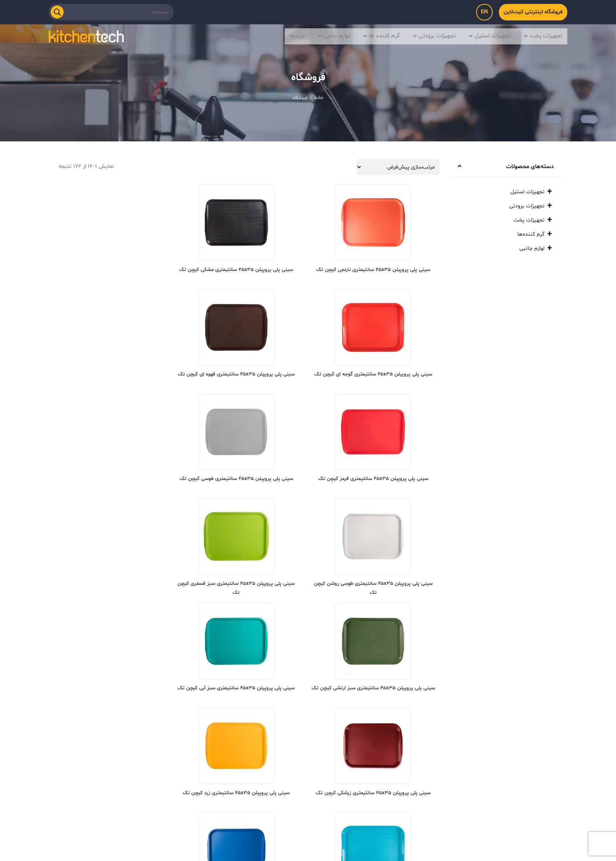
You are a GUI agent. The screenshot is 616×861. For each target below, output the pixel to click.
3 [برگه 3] (137, 691)
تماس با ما (290, 773)
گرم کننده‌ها (531, 234)
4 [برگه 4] (124, 691)
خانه (319, 98)
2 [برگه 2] (150, 691)
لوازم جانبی (325, 35)
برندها (287, 35)
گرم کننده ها (373, 35)
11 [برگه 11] (70, 691)
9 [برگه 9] (96, 691)
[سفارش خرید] (398, 167)
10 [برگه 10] (83, 691)
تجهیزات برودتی (428, 35)
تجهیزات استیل (486, 35)
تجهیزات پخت (542, 35)
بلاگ (253, 773)
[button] (540, 35)
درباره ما (330, 773)
